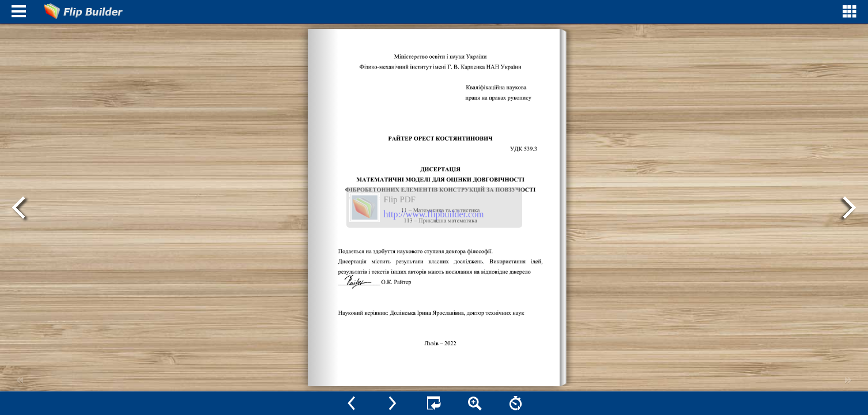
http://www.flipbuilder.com (434, 214)
